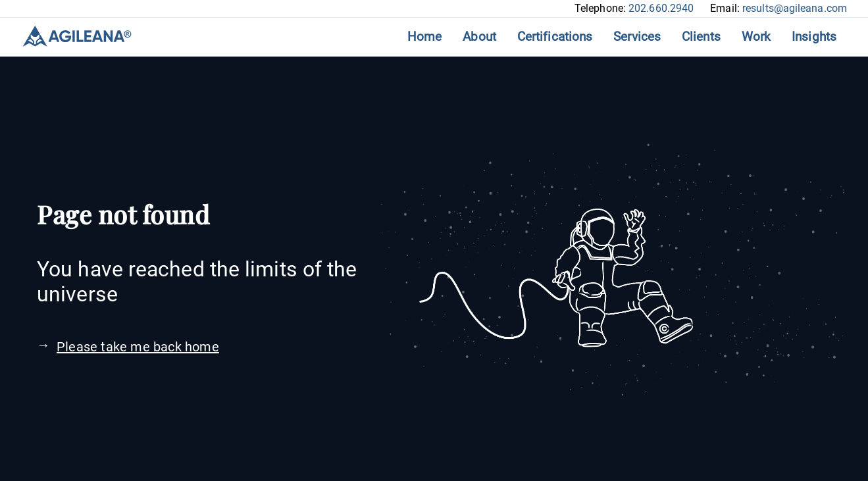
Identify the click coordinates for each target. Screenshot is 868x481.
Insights (814, 37)
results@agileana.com (795, 8)
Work (756, 37)
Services (637, 37)
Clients (701, 37)
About (479, 37)
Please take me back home (138, 347)
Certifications (555, 37)
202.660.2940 (661, 8)
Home (424, 37)
